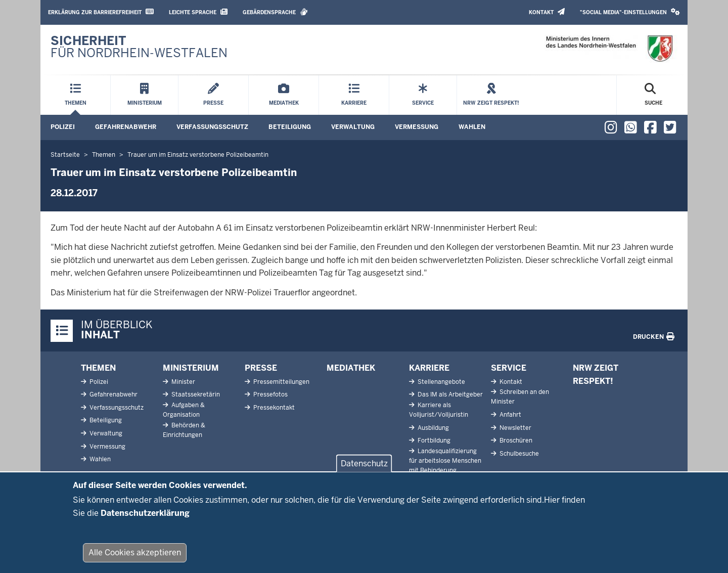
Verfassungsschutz (212, 127)
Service (509, 368)
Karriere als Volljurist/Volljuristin (439, 410)
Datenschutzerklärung (145, 519)
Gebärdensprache (275, 12)
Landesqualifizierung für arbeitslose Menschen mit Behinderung (445, 461)
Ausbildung (433, 428)
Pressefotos (270, 394)
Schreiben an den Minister (520, 397)
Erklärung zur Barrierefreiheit (101, 12)
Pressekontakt (273, 408)
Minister (183, 382)
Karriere (429, 368)
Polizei (63, 127)
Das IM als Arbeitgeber (449, 394)
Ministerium (191, 368)
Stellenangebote (441, 382)
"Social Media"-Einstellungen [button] (630, 12)
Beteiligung (290, 127)
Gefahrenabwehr (126, 127)
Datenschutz (364, 470)
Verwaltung (353, 127)
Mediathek (351, 368)
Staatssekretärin (195, 394)
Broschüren (515, 440)
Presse (261, 368)
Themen (98, 368)
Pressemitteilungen (281, 382)
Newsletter (515, 428)
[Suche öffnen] (653, 95)
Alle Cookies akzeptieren (135, 559)
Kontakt (547, 12)
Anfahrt (510, 415)
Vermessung (417, 127)
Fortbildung (433, 440)
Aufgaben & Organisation (184, 410)
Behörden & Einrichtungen (184, 430)
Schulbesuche (518, 454)
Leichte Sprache (198, 12)
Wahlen (472, 127)
